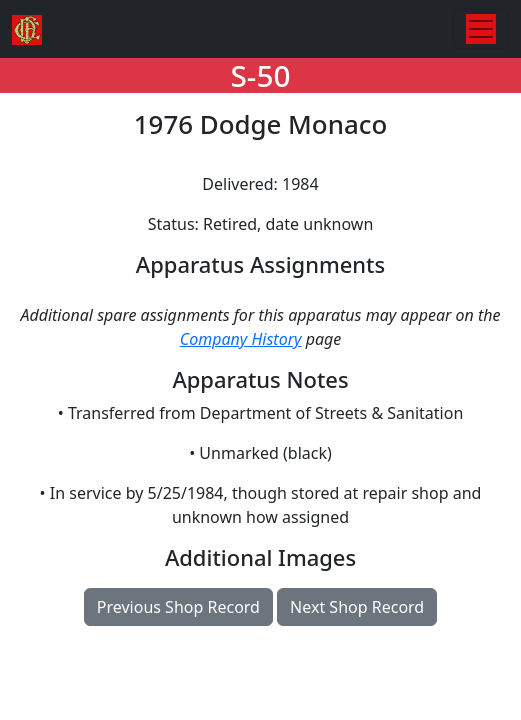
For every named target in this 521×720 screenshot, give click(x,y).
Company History (241, 339)
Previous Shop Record (178, 607)
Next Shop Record (357, 607)
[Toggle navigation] (481, 29)
